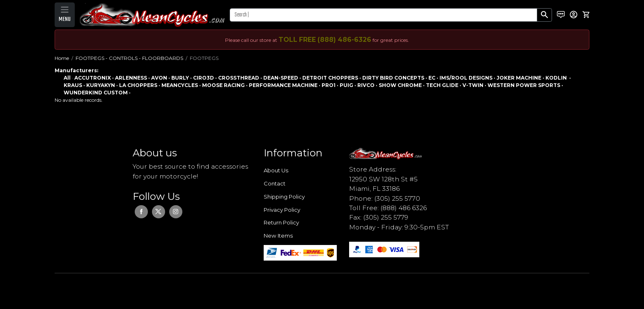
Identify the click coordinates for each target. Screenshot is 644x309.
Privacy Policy (282, 210)
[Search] (383, 15)
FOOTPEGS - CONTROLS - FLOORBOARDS (129, 58)
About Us (276, 170)
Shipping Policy (284, 197)
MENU (65, 19)
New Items (278, 236)
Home (62, 58)
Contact (275, 183)
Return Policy (281, 222)
